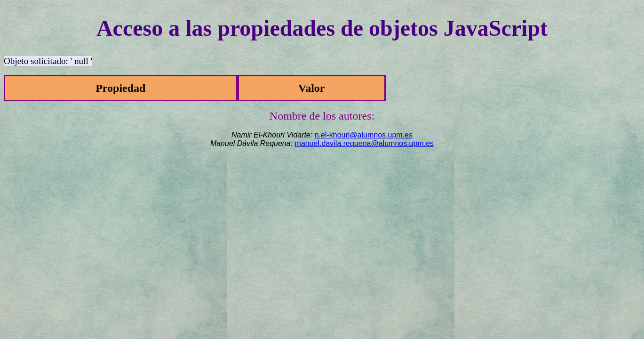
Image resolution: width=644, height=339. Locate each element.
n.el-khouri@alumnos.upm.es (364, 135)
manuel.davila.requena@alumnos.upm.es (365, 143)
